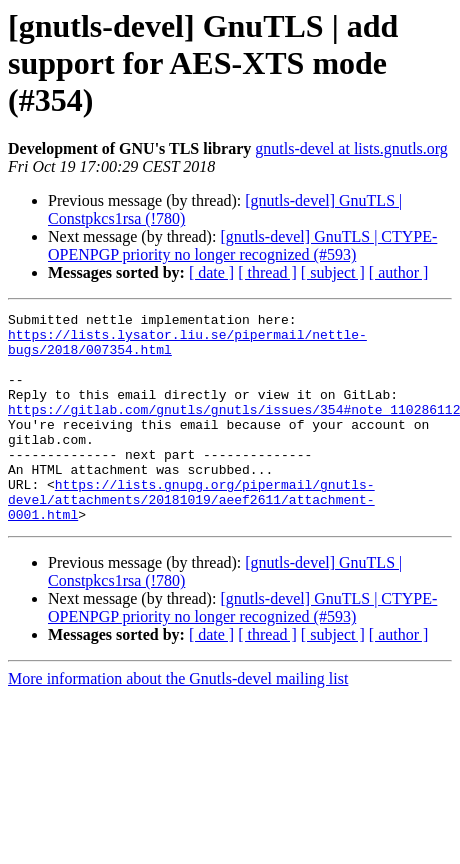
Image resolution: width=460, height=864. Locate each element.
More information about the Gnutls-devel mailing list (178, 720)
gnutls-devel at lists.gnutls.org (351, 148)
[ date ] (211, 272)
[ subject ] (333, 272)
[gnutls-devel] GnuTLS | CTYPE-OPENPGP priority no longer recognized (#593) (242, 245)
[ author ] (399, 272)
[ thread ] (267, 272)
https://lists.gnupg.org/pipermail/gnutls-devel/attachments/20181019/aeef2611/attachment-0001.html (191, 538)
